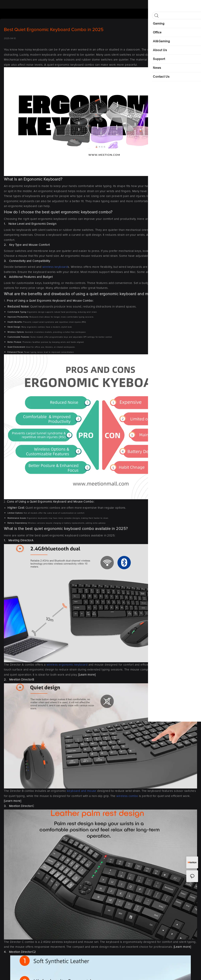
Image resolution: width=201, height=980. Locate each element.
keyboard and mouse (82, 791)
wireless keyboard (55, 267)
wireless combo (127, 796)
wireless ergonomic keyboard (67, 665)
